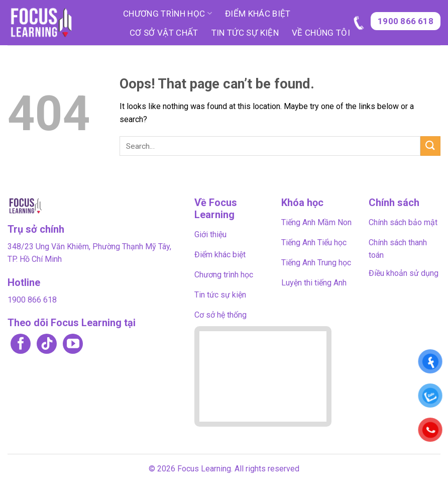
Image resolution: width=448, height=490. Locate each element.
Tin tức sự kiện (245, 33)
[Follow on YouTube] (73, 344)
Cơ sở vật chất (164, 33)
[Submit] (430, 146)
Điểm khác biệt (258, 14)
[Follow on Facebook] (21, 344)
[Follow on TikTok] (47, 344)
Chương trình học (167, 14)
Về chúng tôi (321, 33)
